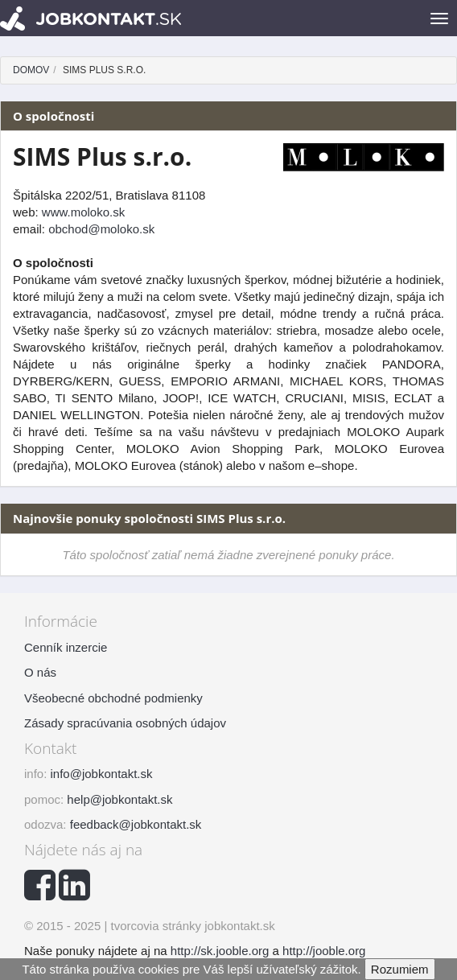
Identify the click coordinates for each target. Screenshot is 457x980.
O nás (40, 672)
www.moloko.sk (83, 212)
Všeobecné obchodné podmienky (113, 698)
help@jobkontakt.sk (119, 799)
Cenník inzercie (66, 647)
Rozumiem (400, 969)
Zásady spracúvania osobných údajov (125, 723)
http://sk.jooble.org (220, 951)
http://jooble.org (324, 951)
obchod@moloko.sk (101, 229)
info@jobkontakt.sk (102, 774)
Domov (31, 70)
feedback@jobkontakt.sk (136, 824)
